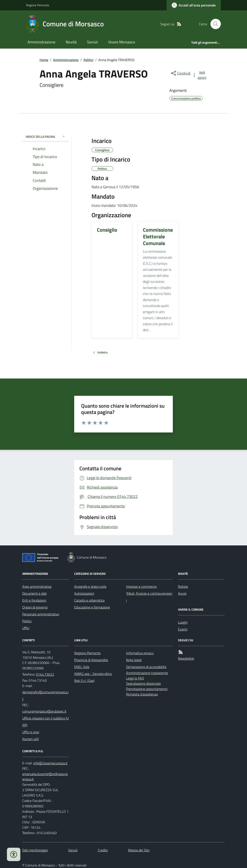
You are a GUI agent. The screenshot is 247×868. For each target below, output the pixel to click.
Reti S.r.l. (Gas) (84, 681)
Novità (71, 42)
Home (44, 60)
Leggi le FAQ (135, 678)
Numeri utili (30, 739)
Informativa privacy (140, 653)
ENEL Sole (82, 667)
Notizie (183, 586)
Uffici (26, 628)
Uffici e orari (31, 732)
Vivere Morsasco (122, 42)
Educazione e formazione (92, 607)
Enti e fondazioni (34, 600)
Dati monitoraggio (35, 850)
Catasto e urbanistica (89, 600)
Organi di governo (35, 607)
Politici (88, 60)
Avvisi (182, 593)
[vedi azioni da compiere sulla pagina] (200, 75)
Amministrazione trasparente (147, 673)
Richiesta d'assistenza (142, 694)
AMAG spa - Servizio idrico (93, 674)
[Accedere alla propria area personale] (194, 5)
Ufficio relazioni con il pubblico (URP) (46, 722)
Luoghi (183, 622)
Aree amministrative (37, 586)
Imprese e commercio (141, 586)
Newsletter (186, 658)
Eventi (183, 629)
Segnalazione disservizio (143, 683)
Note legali (134, 660)
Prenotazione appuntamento (147, 689)
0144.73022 (45, 674)
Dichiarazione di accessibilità (146, 667)
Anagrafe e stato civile (90, 586)
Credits (103, 850)
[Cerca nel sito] (214, 24)
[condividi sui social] (180, 73)
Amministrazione (41, 42)
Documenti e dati (34, 593)
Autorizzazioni (84, 593)
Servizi (92, 42)
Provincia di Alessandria (91, 660)
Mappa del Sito (139, 850)
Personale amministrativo (41, 614)
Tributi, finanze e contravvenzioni (149, 597)
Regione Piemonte (38, 5)
